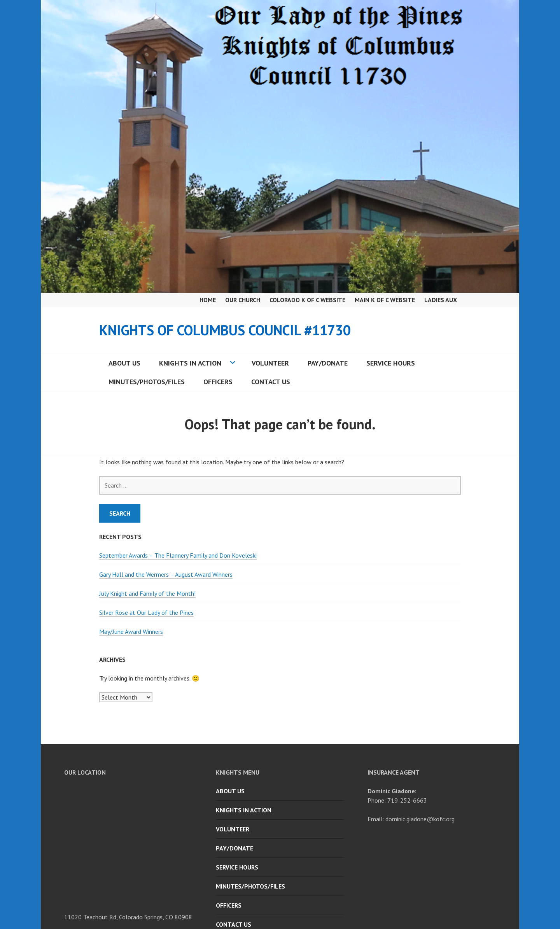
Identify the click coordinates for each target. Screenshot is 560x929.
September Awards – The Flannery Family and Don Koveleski (178, 555)
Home (208, 300)
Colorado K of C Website (307, 300)
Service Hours (391, 363)
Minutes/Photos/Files (147, 382)
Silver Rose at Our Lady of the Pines (146, 612)
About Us (124, 363)
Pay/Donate (328, 363)
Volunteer (270, 363)
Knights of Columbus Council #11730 (225, 330)
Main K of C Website (385, 300)
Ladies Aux (441, 300)
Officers (218, 382)
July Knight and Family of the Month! (147, 593)
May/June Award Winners (131, 632)
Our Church (243, 300)
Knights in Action (190, 363)
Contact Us (271, 382)
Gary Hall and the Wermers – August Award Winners (166, 574)
